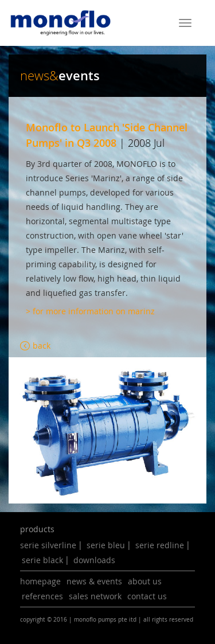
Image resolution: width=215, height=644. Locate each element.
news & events (94, 581)
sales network (95, 596)
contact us (147, 596)
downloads (94, 560)
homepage (40, 581)
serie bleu (106, 545)
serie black (42, 560)
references (42, 596)
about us (145, 581)
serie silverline (48, 545)
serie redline (160, 545)
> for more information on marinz (90, 311)
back (42, 346)
